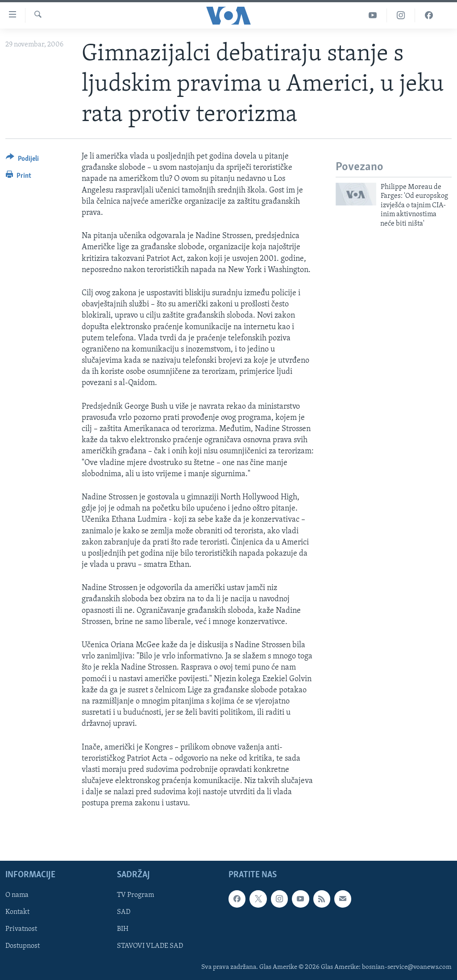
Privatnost (21, 929)
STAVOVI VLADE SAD (150, 946)
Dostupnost (23, 946)
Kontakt (17, 912)
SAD (124, 912)
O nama (17, 895)
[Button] (22, 160)
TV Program (135, 895)
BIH (123, 929)
